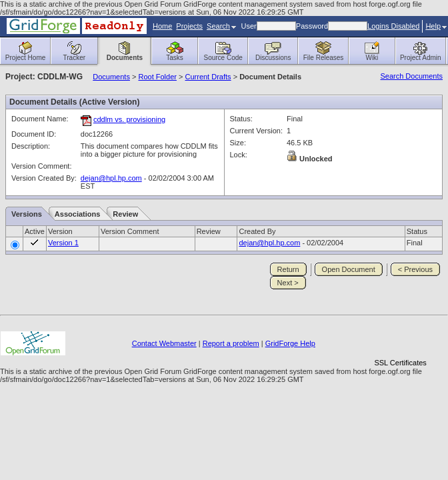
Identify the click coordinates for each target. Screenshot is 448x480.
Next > (288, 283)
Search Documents (411, 76)
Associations (77, 214)
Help (436, 26)
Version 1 (63, 243)
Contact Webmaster (164, 343)
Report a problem (231, 343)
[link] (401, 340)
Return (288, 269)
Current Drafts (208, 77)
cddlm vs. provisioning (129, 119)
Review (125, 214)
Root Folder (157, 77)
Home (162, 26)
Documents (111, 77)
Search (221, 26)
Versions (27, 214)
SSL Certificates (400, 363)
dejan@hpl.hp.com (111, 178)
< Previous (415, 269)
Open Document (349, 269)
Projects (189, 26)
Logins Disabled (393, 26)
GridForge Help (290, 343)
